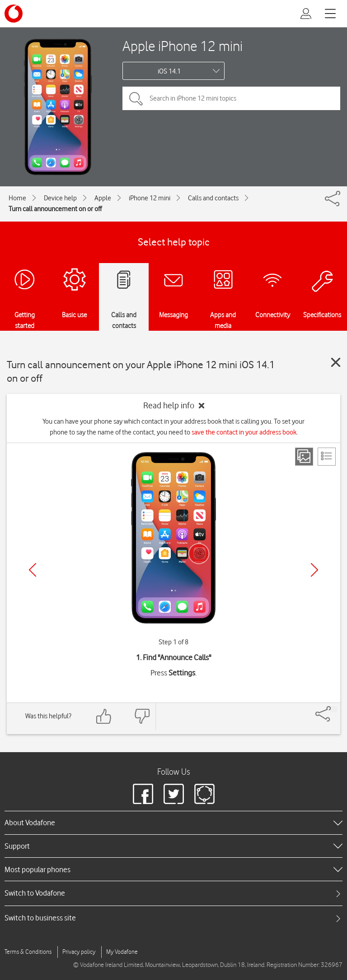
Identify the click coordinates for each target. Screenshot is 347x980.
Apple (103, 198)
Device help (60, 198)
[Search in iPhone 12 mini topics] (231, 98)
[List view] (327, 457)
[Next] (314, 570)
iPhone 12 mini (150, 198)
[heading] (173, 823)
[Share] (334, 709)
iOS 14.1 (169, 71)
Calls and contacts (213, 198)
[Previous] (33, 570)
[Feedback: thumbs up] (104, 716)
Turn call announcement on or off (55, 209)
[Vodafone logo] (14, 14)
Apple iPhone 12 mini (183, 46)
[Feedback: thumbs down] (142, 716)
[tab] (173, 893)
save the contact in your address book (244, 432)
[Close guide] (336, 362)
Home (17, 198)
